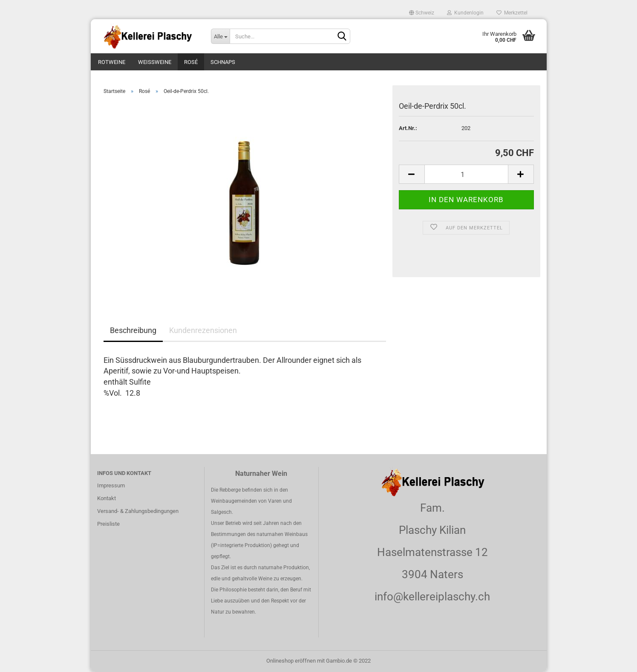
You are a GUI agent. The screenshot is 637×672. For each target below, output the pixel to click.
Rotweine (112, 62)
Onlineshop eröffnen (291, 661)
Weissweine (155, 62)
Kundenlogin (465, 13)
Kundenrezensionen (203, 330)
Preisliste (108, 524)
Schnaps (223, 62)
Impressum (111, 485)
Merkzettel (512, 13)
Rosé (191, 62)
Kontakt (107, 498)
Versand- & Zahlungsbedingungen (138, 511)
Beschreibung (133, 330)
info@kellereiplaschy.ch (432, 597)
